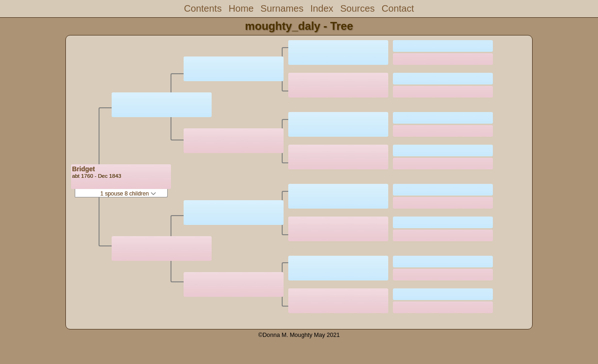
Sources (357, 8)
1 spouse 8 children (128, 194)
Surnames (282, 8)
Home (241, 8)
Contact (398, 8)
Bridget (83, 169)
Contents (203, 8)
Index (322, 8)
